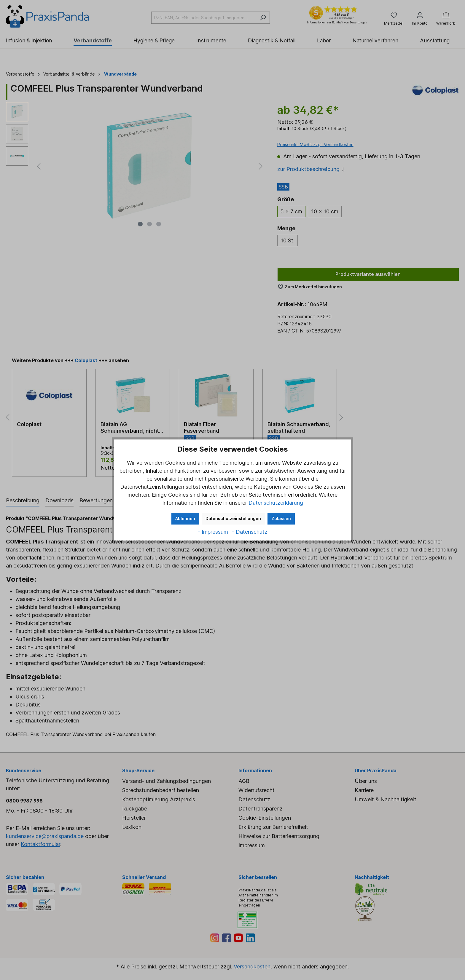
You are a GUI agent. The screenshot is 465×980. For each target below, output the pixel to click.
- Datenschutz (250, 532)
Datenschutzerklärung (276, 503)
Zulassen (281, 518)
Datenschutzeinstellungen (233, 518)
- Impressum (214, 532)
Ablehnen (185, 518)
